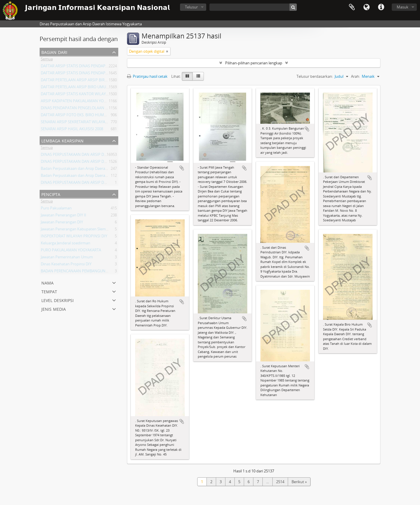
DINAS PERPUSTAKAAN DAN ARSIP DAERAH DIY (82, 156)
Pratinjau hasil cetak (147, 76)
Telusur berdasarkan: (315, 76)
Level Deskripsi (58, 300)
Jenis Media (54, 309)
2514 (280, 482)
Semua (47, 60)
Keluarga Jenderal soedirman (66, 244)
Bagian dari (54, 52)
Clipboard (352, 7)
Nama (47, 282)
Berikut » (299, 482)
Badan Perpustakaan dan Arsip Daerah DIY (77, 176)
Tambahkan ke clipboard (182, 168)
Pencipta (51, 194)
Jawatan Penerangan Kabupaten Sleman (75, 230)
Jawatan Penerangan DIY (62, 223)
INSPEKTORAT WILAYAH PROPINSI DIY (74, 237)
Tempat (49, 291)
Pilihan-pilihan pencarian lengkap (254, 63)
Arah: (355, 76)
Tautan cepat (381, 7)
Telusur (191, 7)
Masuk (403, 7)
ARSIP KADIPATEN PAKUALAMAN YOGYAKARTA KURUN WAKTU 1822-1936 (104, 102)
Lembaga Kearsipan (62, 140)
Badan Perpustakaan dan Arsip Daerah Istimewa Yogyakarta (93, 169)
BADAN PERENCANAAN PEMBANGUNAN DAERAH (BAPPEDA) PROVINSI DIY (106, 272)
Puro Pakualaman (56, 209)
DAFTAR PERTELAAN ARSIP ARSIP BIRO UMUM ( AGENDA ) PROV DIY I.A (102, 81)
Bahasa (366, 7)
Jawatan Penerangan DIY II (63, 216)
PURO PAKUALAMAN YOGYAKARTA (71, 251)
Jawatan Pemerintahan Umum (67, 258)
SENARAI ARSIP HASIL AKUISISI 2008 (72, 130)
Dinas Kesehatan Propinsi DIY (66, 265)
